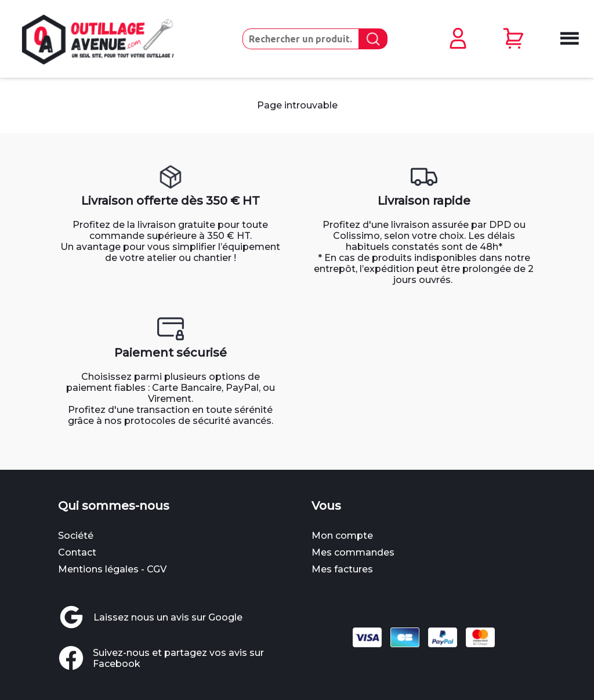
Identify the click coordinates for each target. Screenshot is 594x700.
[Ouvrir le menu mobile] (568, 39)
